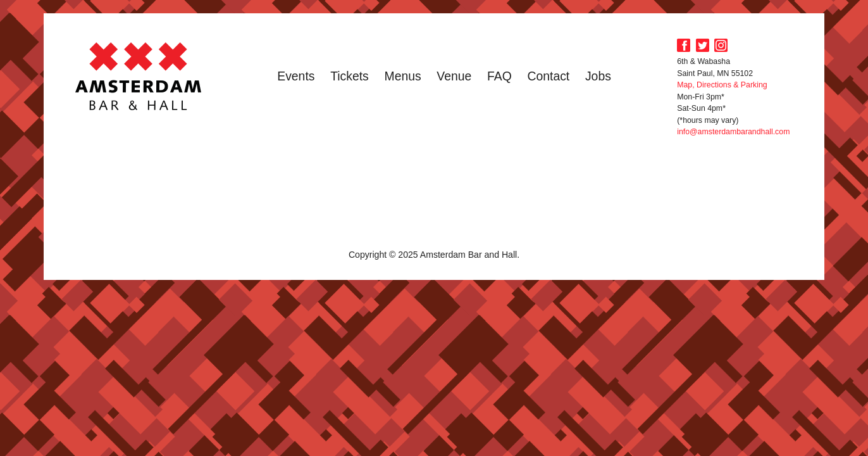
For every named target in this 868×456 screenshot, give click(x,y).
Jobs (598, 76)
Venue (454, 76)
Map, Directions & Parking (722, 85)
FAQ (499, 76)
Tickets (350, 76)
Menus (403, 76)
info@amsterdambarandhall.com (733, 132)
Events (296, 76)
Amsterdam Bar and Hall (139, 76)
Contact (548, 76)
